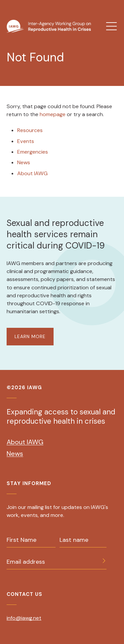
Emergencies (33, 152)
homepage (53, 114)
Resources (30, 130)
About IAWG (32, 173)
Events (26, 141)
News (24, 162)
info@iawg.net (24, 618)
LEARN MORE (30, 336)
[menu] (111, 26)
